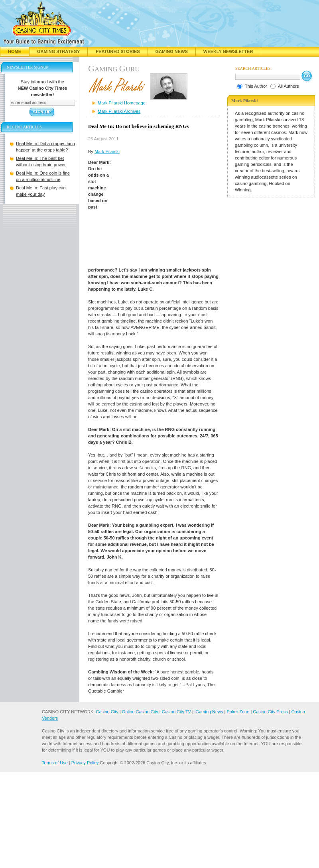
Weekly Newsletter (228, 51)
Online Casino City (140, 712)
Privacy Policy (85, 763)
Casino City (107, 712)
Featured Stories (118, 51)
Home (15, 51)
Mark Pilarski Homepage (122, 103)
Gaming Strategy (58, 51)
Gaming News (172, 51)
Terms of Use (55, 763)
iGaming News (209, 712)
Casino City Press (270, 712)
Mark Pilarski (107, 152)
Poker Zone (238, 712)
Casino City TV (176, 712)
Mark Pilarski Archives (119, 111)
